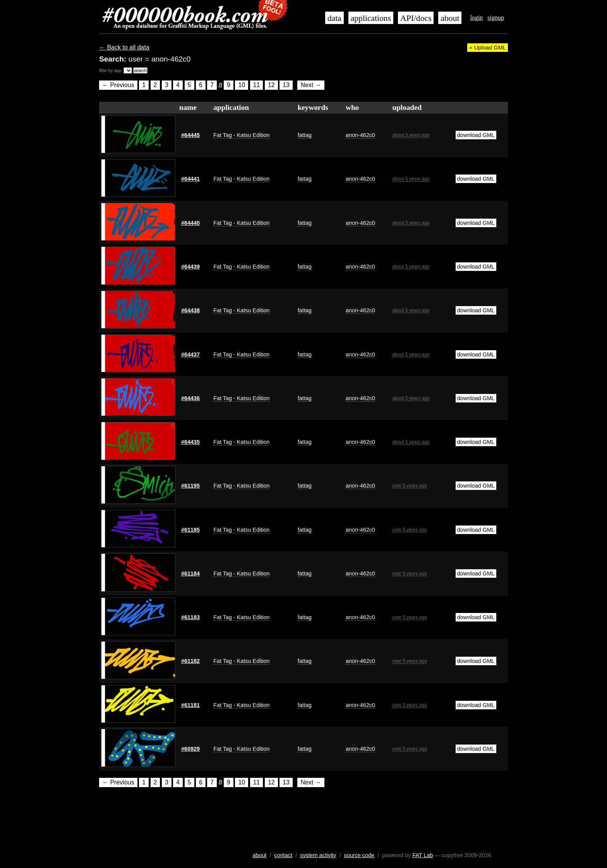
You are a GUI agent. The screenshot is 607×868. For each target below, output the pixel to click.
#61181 (190, 705)
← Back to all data (124, 47)
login (476, 18)
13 (286, 85)
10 (242, 85)
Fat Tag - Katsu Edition (241, 135)
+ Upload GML (488, 48)
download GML (476, 135)
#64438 (190, 310)
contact (283, 855)
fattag (305, 135)
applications (371, 18)
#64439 (190, 267)
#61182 (190, 661)
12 (271, 85)
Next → (311, 85)
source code (359, 855)
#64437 (190, 354)
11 (257, 85)
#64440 (190, 223)
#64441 (190, 179)
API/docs (416, 18)
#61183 (190, 617)
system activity (318, 855)
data (334, 18)
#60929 (190, 749)
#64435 (190, 442)
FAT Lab (423, 855)
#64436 (190, 398)
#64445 (190, 135)
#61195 (190, 486)
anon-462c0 (360, 135)
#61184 (190, 574)
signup (496, 18)
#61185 (190, 530)
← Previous (118, 85)
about (450, 18)
